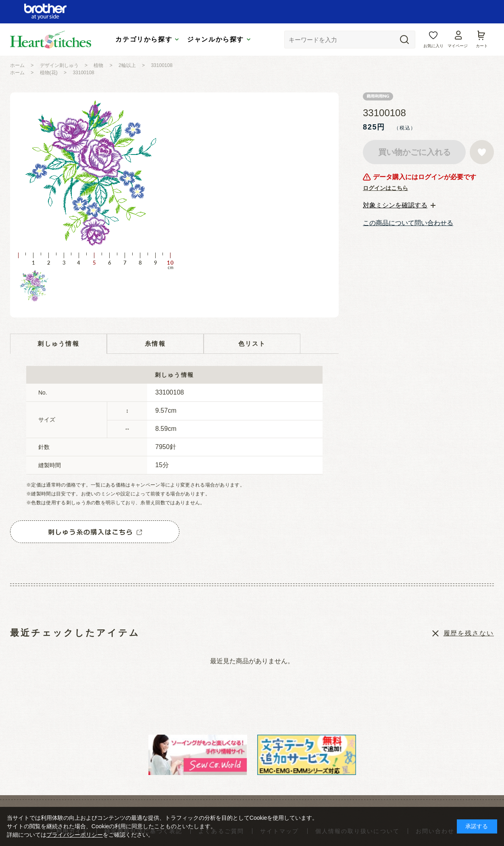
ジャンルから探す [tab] (216, 39)
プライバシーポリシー (75, 835)
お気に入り (433, 46)
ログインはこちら (385, 188)
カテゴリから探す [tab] (144, 39)
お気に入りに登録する (482, 152)
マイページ (458, 46)
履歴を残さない (469, 633)
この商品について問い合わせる (408, 223)
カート (482, 46)
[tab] (399, 205)
